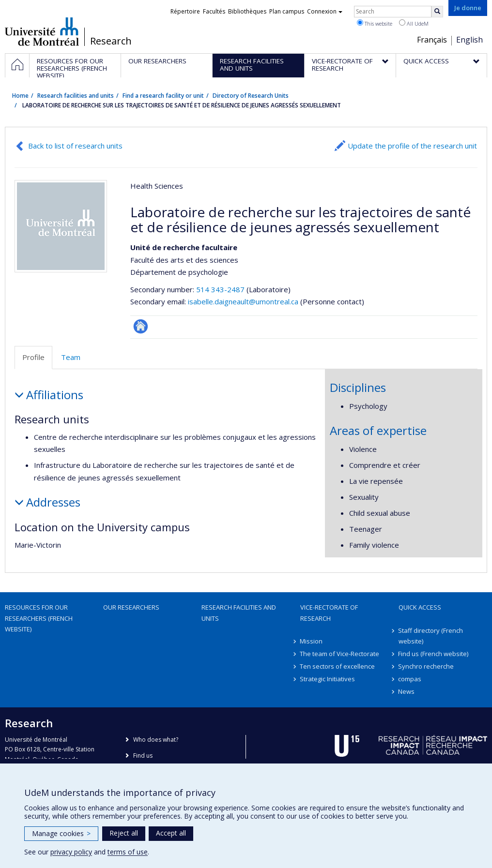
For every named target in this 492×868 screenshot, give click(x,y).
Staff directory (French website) (431, 636)
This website (375, 23)
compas (410, 679)
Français (432, 40)
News (407, 691)
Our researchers (131, 607)
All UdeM (414, 23)
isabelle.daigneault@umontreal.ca (243, 301)
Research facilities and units (76, 96)
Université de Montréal (42, 31)
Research (111, 41)
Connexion (325, 11)
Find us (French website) (434, 654)
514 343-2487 (221, 289)
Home (20, 96)
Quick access (420, 607)
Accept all (171, 833)
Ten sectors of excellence (338, 666)
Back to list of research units (75, 146)
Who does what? (156, 740)
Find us (143, 756)
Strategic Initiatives (328, 679)
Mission (312, 641)
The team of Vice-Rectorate (340, 654)
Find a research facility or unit (163, 96)
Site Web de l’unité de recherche (141, 326)
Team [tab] (71, 357)
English (469, 40)
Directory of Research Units (251, 96)
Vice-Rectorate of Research (329, 613)
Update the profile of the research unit (412, 146)
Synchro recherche (426, 666)
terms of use (128, 852)
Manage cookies (61, 833)
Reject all (124, 833)
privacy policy (71, 852)
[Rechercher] (437, 12)
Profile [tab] (33, 357)
